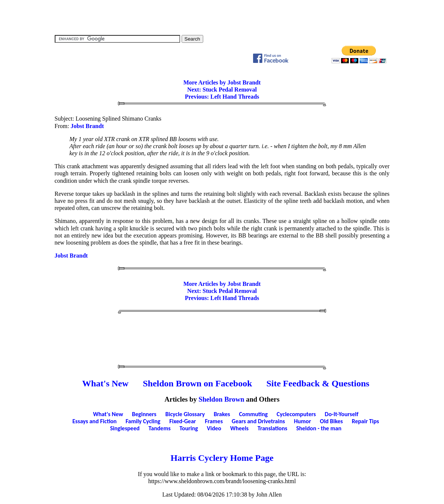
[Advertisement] (222, 17)
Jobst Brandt (87, 126)
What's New (106, 383)
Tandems (159, 428)
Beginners (144, 414)
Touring (189, 428)
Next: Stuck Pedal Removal (222, 90)
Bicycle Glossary (185, 414)
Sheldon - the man (319, 428)
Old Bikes (332, 421)
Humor (303, 421)
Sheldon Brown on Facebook (198, 383)
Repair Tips (365, 421)
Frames (214, 421)
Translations (272, 428)
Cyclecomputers (296, 414)
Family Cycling (143, 421)
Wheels (239, 428)
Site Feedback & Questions (318, 383)
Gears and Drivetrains (258, 421)
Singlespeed (125, 428)
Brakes (222, 414)
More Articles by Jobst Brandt (222, 82)
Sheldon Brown (222, 399)
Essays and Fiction (95, 421)
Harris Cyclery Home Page (222, 458)
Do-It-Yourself (342, 414)
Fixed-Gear (183, 421)
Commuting (253, 414)
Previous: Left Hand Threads (222, 97)
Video (214, 428)
